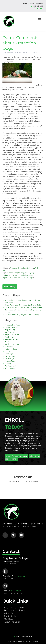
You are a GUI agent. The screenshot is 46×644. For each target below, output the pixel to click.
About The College (13, 622)
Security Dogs (28, 268)
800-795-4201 (38, 6)
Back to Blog (10, 287)
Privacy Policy (12, 641)
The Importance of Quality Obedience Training (22, 315)
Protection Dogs (16, 268)
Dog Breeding (10, 330)
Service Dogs (9, 359)
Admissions (10, 613)
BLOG (32, 4)
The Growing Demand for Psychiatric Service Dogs (23, 307)
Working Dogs (10, 368)
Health (7, 342)
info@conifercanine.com (12, 593)
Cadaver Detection (11, 327)
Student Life (10, 616)
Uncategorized (10, 366)
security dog (30, 273)
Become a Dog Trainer (13, 325)
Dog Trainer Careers (12, 335)
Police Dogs (9, 347)
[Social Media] (35, 8)
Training (8, 363)
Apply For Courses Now (17, 456)
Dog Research (10, 332)
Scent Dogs (9, 354)
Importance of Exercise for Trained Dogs (18, 278)
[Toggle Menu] (40, 19)
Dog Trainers (9, 337)
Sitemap (36, 641)
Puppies (8, 351)
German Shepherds (12, 339)
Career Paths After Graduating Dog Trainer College (23, 305)
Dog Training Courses (14, 607)
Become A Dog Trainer (15, 610)
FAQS (25, 4)
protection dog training (15, 273)
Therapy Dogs (10, 361)
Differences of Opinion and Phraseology (19, 275)
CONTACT (39, 4)
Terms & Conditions (25, 641)
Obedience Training (12, 344)
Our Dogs (9, 619)
